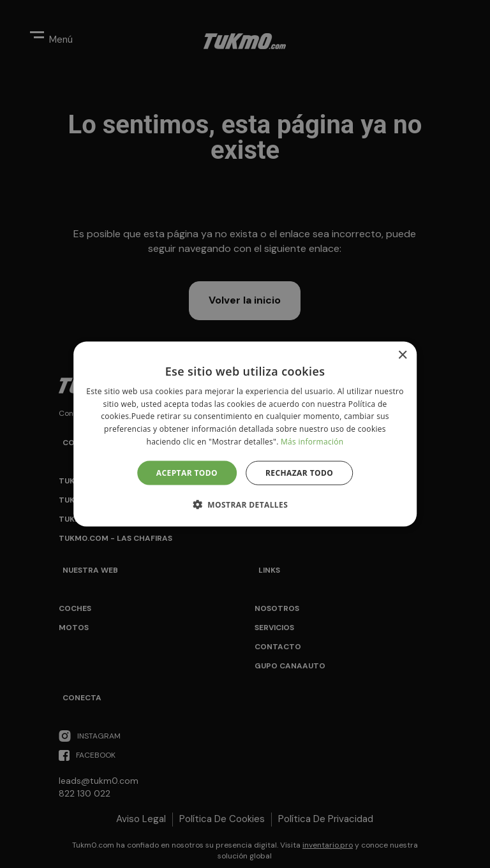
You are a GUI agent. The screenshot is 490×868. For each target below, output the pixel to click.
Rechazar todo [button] (299, 472)
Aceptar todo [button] (187, 472)
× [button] (402, 355)
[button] (245, 504)
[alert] (245, 434)
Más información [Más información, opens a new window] (312, 442)
